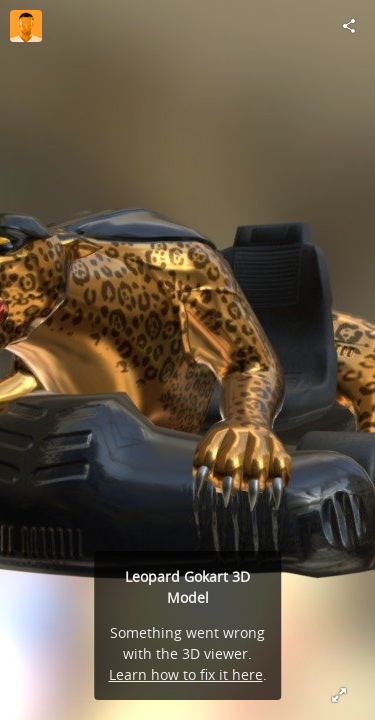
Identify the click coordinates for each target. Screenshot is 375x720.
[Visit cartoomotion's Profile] (26, 26)
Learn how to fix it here (186, 674)
